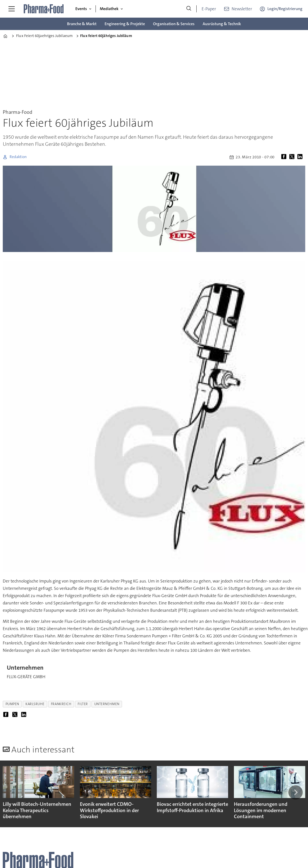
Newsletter (242, 9)
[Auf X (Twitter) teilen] (293, 157)
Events (81, 9)
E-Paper (209, 9)
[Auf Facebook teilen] (285, 157)
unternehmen (107, 704)
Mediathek (109, 9)
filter (83, 704)
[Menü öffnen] (12, 9)
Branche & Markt (82, 24)
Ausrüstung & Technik (222, 24)
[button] (295, 792)
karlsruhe (35, 704)
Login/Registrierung (285, 9)
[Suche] (189, 9)
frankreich (61, 704)
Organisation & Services (174, 24)
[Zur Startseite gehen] (44, 9)
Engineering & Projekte (125, 24)
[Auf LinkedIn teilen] (301, 157)
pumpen (12, 704)
